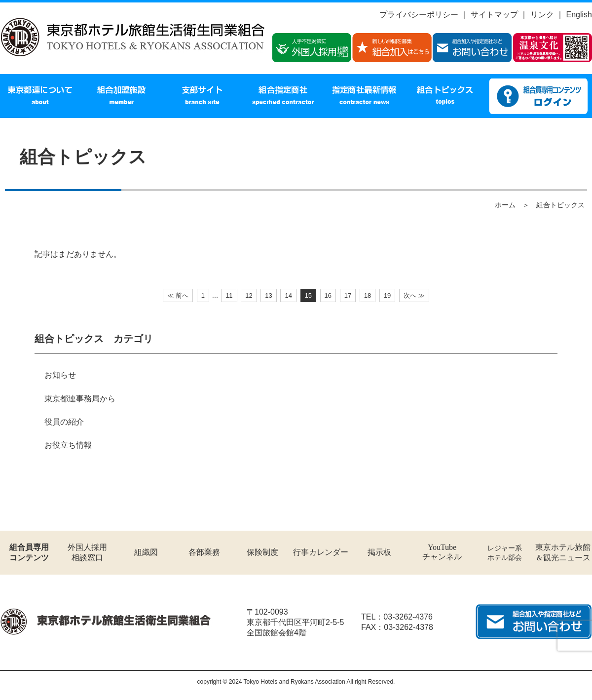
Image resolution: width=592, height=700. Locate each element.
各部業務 (204, 552)
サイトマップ (494, 15)
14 (288, 295)
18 (368, 295)
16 (328, 295)
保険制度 (262, 552)
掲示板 (379, 552)
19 (387, 295)
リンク (542, 15)
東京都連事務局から (80, 399)
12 (249, 295)
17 (348, 295)
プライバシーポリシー (419, 15)
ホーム (505, 205)
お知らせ (60, 375)
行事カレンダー (321, 552)
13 (268, 295)
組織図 (146, 552)
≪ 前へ (178, 295)
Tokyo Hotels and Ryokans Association (295, 682)
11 (229, 295)
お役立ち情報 (68, 445)
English (579, 15)
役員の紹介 (64, 422)
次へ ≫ (414, 295)
